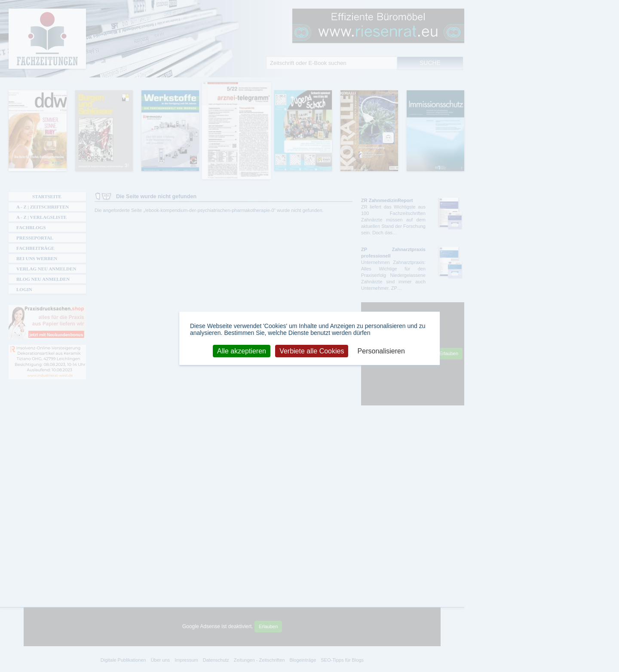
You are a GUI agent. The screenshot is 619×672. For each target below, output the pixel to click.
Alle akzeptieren (242, 351)
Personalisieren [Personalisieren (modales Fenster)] (381, 351)
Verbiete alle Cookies (312, 351)
